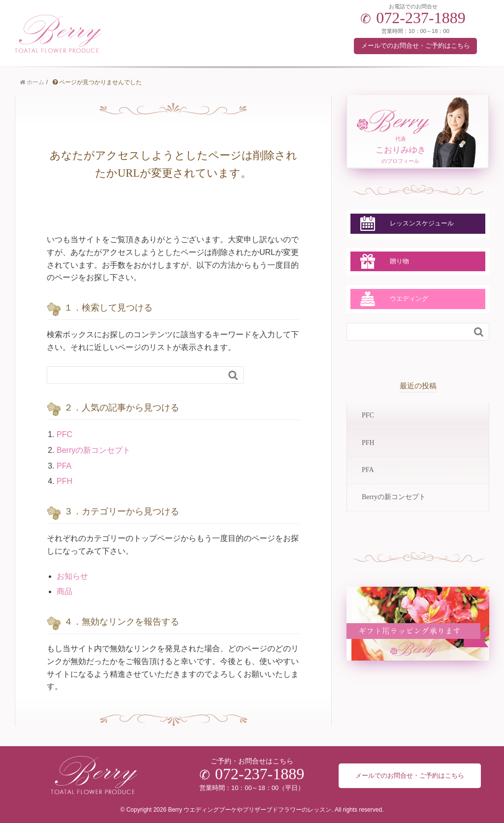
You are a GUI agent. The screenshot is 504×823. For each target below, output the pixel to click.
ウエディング (409, 299)
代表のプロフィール (400, 150)
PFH (64, 481)
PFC (64, 434)
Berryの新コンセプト (94, 450)
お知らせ (72, 576)
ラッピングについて (401, 630)
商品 (64, 591)
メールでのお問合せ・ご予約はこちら (416, 46)
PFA (64, 466)
